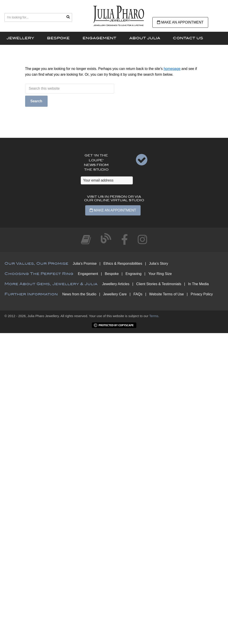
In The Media (198, 284)
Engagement (88, 274)
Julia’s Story (159, 264)
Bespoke (112, 274)
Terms (154, 316)
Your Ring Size (160, 274)
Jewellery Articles (116, 284)
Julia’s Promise (85, 264)
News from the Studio (79, 294)
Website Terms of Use (167, 294)
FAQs (138, 294)
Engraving (133, 274)
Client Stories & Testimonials (159, 284)
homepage (172, 69)
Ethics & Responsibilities (123, 264)
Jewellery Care (115, 294)
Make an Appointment (180, 22)
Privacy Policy (202, 294)
